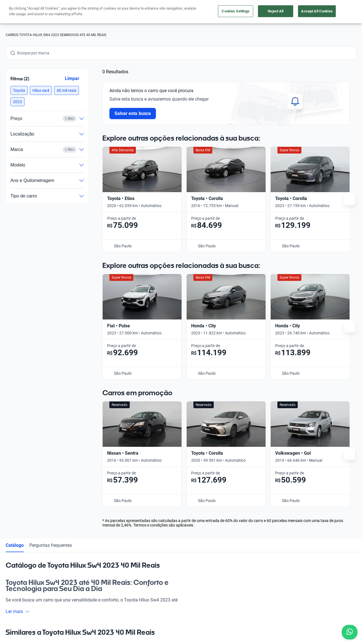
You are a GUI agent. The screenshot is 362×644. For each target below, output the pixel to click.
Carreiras (180, 519)
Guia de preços (185, 506)
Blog (176, 493)
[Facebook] (10, 569)
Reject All (276, 11)
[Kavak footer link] (21, 520)
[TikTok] (64, 569)
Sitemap (283, 612)
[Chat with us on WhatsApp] (350, 632)
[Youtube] (37, 569)
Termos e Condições (172, 612)
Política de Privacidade (128, 612)
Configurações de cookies (217, 612)
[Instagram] (24, 569)
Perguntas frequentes (51, 286)
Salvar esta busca (133, 113)
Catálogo (15, 286)
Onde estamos (75, 532)
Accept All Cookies (317, 11)
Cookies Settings (236, 11)
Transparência (258, 612)
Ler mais (18, 352)
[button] (19, 90)
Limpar (72, 78)
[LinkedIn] (51, 569)
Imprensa (180, 545)
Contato (179, 532)
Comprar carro (75, 493)
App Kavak (71, 519)
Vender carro (73, 506)
